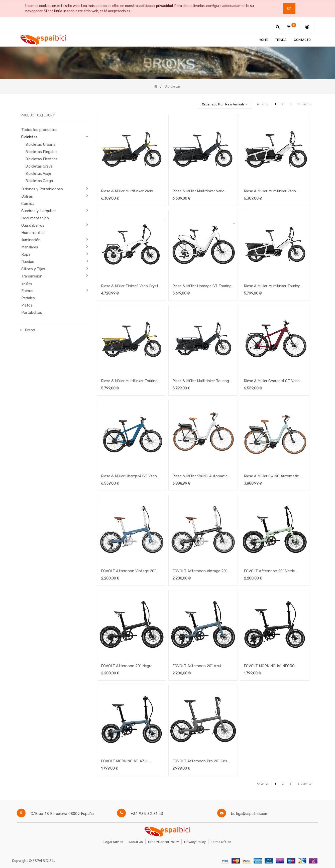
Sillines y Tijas (33, 269)
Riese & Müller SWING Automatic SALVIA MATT (271, 477)
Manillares (30, 247)
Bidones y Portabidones (42, 189)
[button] (225, 104)
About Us (136, 842)
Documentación (35, 218)
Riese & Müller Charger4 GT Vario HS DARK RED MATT (272, 381)
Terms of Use (221, 842)
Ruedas (28, 262)
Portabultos (32, 313)
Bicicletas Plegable (41, 152)
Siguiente (305, 104)
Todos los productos (39, 130)
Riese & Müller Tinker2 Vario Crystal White (131, 286)
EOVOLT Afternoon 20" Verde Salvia (269, 571)
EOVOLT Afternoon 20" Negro (127, 666)
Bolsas (27, 196)
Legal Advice (113, 842)
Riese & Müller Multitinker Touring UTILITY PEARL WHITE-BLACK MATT (272, 286)
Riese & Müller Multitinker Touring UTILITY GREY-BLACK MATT (201, 381)
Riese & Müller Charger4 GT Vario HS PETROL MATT (129, 477)
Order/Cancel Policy (163, 842)
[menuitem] (263, 40)
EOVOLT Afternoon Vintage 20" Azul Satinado (128, 571)
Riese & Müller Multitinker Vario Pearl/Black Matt (270, 192)
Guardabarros (33, 225)
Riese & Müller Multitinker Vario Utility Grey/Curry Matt (127, 192)
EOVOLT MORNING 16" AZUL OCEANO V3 (125, 762)
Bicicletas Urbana (40, 144)
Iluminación (31, 240)
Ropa (26, 254)
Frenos (27, 291)
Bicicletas (29, 137)
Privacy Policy (195, 842)
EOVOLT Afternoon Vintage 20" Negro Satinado (200, 571)
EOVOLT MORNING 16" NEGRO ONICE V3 (269, 666)
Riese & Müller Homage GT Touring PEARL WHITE (202, 286)
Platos (27, 305)
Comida (28, 204)
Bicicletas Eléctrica (41, 159)
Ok (289, 9)
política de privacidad (156, 6)
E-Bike (27, 283)
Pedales (28, 298)
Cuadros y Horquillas (39, 211)
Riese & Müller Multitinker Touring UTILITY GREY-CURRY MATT (129, 381)
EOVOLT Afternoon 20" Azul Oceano (197, 666)
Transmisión (32, 276)
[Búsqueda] (192, 102)
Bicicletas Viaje (38, 174)
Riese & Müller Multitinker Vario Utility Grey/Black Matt (198, 192)
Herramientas (33, 233)
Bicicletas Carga (39, 181)
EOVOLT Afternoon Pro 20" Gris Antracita (200, 762)
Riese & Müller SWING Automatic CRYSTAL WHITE (200, 477)
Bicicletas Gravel (39, 166)
